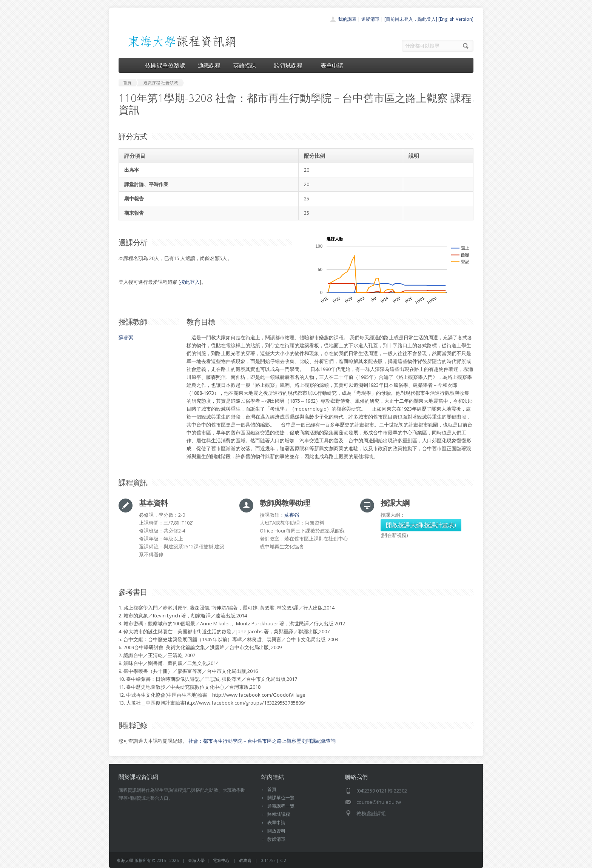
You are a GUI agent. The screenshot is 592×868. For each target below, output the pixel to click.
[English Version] (456, 19)
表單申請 (332, 65)
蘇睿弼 (126, 337)
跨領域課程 (291, 65)
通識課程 (209, 65)
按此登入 (190, 282)
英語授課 (247, 65)
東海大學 (125, 860)
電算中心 (221, 860)
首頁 (272, 789)
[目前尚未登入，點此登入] (411, 19)
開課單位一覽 (281, 798)
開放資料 (276, 831)
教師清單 (276, 839)
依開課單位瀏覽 (165, 65)
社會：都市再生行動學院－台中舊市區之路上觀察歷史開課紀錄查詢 (262, 741)
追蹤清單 (370, 19)
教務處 (245, 860)
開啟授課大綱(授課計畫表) (421, 525)
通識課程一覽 (281, 806)
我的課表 (347, 19)
